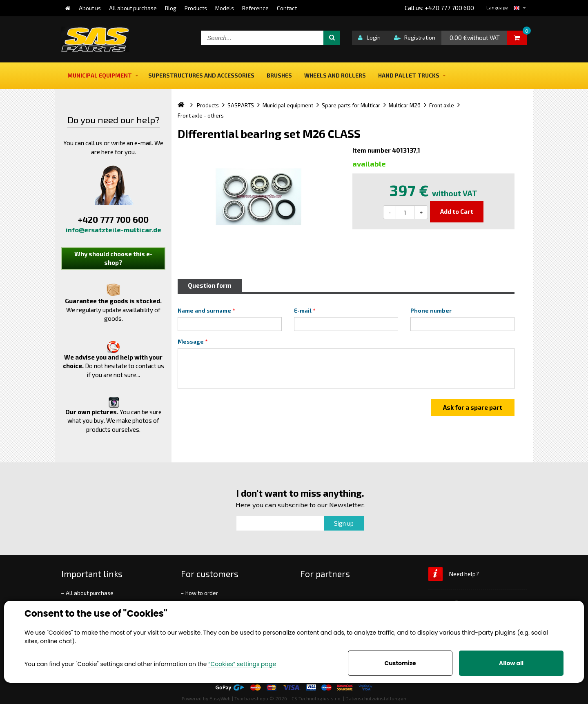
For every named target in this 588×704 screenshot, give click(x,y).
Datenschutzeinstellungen (376, 698)
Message (191, 342)
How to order (202, 593)
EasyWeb (220, 698)
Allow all (511, 663)
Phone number (431, 311)
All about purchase (90, 593)
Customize (400, 663)
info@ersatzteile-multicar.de (114, 230)
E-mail (303, 311)
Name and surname (204, 311)
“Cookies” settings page (242, 664)
